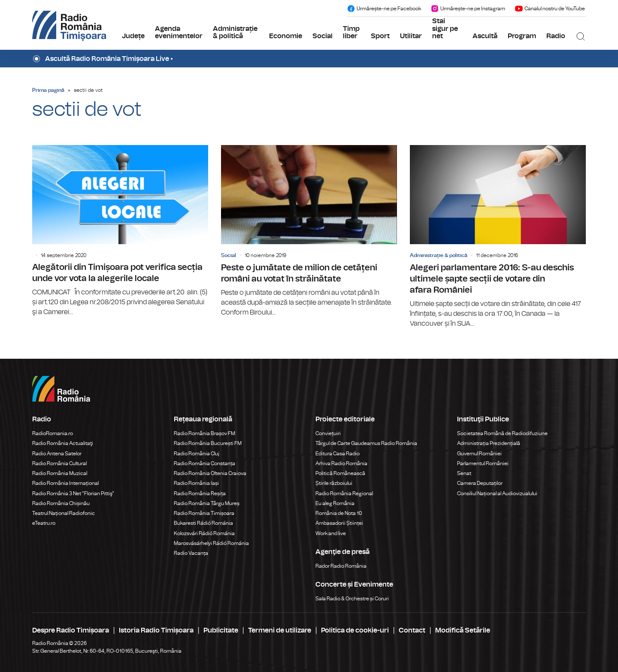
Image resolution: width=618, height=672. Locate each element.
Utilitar (411, 36)
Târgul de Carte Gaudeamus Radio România (366, 443)
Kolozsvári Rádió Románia (204, 533)
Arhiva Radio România (341, 463)
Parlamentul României (483, 463)
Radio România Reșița (200, 493)
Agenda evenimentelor (179, 33)
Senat (464, 473)
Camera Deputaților (480, 483)
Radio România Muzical (60, 473)
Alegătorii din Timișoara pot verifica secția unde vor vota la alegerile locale (120, 231)
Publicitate (221, 630)
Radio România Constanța (204, 463)
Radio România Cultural (59, 463)
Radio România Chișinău (61, 503)
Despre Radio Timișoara (71, 630)
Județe (133, 36)
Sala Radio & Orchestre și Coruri (352, 599)
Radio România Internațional (65, 483)
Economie (286, 36)
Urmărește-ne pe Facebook (384, 9)
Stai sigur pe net (445, 29)
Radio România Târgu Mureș (207, 503)
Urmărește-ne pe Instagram (468, 9)
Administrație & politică (235, 33)
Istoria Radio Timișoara (156, 630)
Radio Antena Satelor (57, 454)
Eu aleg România (335, 503)
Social (323, 36)
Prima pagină (48, 90)
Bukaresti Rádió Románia (203, 523)
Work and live (331, 533)
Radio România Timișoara (204, 513)
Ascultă (485, 36)
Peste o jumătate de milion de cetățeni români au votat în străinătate (309, 231)
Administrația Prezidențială (489, 443)
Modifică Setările (463, 630)
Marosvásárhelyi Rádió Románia (211, 543)
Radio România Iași (196, 483)
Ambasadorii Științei (339, 523)
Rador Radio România (341, 566)
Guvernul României (479, 454)
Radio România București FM (208, 443)
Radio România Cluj (197, 454)
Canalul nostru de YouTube (550, 9)
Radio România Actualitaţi (63, 443)
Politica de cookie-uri (355, 630)
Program (522, 36)
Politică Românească (340, 473)
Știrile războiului (334, 483)
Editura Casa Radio (338, 454)
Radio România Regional (344, 493)
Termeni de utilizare (280, 630)
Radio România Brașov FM (204, 433)
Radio (556, 36)
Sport (380, 36)
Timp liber (351, 33)
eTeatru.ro (44, 523)
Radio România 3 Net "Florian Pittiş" (73, 493)
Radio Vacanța (191, 553)
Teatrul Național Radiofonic (64, 513)
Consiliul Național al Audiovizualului (497, 493)
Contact (412, 630)
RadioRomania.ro (53, 433)
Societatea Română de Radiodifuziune (502, 433)
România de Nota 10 (339, 513)
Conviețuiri (328, 433)
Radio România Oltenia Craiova (210, 473)
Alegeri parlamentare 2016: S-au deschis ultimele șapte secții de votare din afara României (498, 237)
